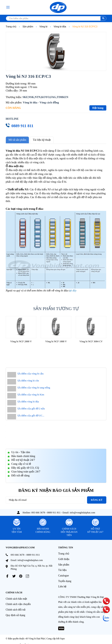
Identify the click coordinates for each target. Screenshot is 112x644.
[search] (56, 18)
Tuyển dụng (65, 579)
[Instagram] (27, 576)
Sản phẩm (64, 564)
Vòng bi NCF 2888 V (21, 341)
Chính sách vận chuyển (18, 602)
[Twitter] (14, 576)
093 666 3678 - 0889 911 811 (46, 512)
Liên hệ (62, 585)
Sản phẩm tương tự (56, 308)
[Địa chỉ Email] (45, 499)
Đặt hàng (98, 108)
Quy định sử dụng (15, 612)
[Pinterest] (21, 576)
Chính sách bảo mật (16, 597)
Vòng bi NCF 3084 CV (91, 341)
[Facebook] (7, 576)
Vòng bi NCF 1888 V (56, 341)
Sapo (62, 636)
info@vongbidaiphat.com (83, 512)
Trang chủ (64, 553)
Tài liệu (62, 569)
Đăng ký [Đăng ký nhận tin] (97, 499)
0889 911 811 (22, 126)
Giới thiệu (64, 558)
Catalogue (64, 574)
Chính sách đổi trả (16, 607)
